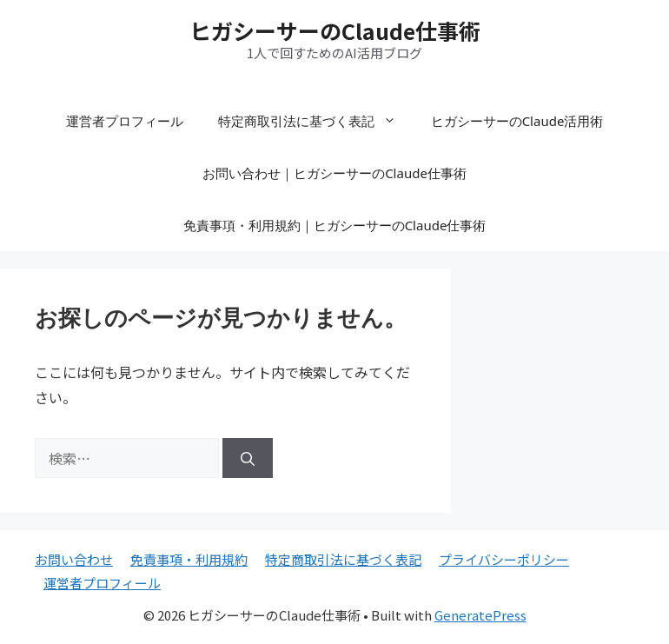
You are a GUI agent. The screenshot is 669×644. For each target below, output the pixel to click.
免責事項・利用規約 (189, 559)
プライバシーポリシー (504, 559)
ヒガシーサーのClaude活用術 (517, 121)
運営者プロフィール (125, 121)
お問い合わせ (74, 559)
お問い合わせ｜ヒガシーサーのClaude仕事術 (334, 173)
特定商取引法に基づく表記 (316, 121)
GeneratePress (480, 615)
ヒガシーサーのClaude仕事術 (335, 30)
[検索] (248, 458)
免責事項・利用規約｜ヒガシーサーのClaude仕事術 (335, 225)
